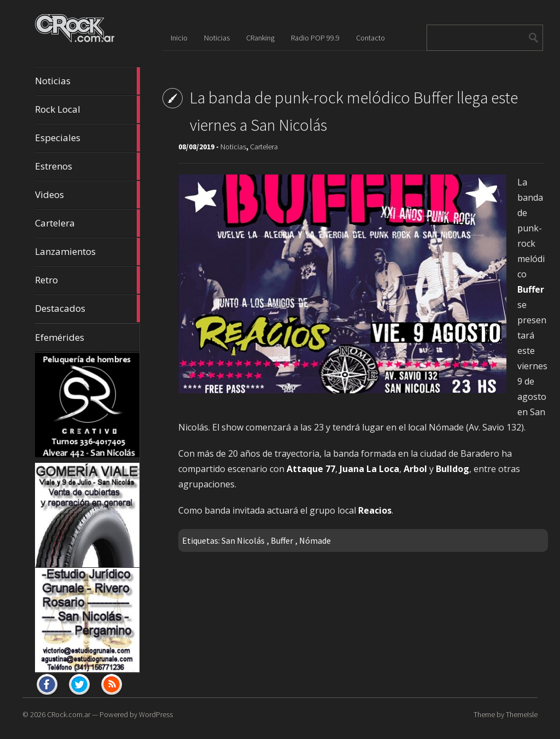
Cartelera (87, 223)
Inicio (179, 38)
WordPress (156, 714)
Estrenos (87, 166)
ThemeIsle (522, 714)
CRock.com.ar (69, 714)
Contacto (371, 38)
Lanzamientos (87, 252)
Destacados (87, 309)
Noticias (87, 81)
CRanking (260, 38)
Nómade (315, 540)
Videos (87, 195)
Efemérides (60, 337)
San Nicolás (243, 540)
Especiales (87, 138)
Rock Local (87, 109)
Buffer (282, 540)
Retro (87, 280)
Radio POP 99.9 (315, 38)
